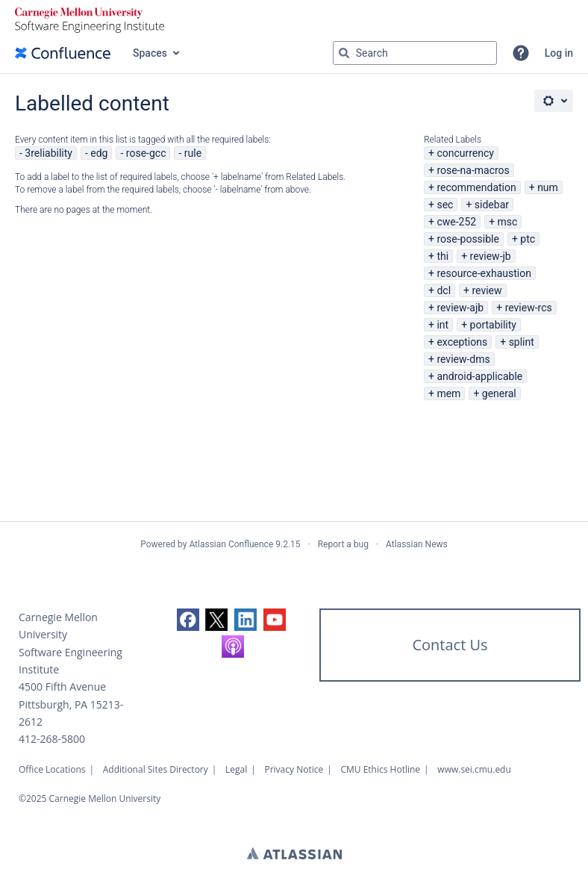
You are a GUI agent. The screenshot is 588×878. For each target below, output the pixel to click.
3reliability (49, 153)
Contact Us (450, 645)
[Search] (344, 53)
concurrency (465, 153)
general (499, 393)
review (487, 290)
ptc (528, 239)
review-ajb (460, 308)
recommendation (476, 187)
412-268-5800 (52, 739)
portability (493, 325)
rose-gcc (146, 153)
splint (522, 342)
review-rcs (529, 308)
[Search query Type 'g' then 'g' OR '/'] (415, 53)
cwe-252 (456, 222)
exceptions (462, 342)
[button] (521, 53)
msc (508, 222)
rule (193, 153)
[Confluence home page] (63, 53)
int (442, 325)
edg (99, 153)
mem (448, 393)
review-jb (491, 256)
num (548, 187)
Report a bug (343, 544)
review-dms (463, 359)
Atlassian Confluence (231, 544)
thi (442, 256)
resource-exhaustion (484, 273)
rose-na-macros (473, 170)
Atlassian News (417, 544)
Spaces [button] (150, 53)
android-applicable (479, 376)
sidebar (492, 205)
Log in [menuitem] (559, 53)
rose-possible (468, 239)
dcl (444, 290)
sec (445, 205)
